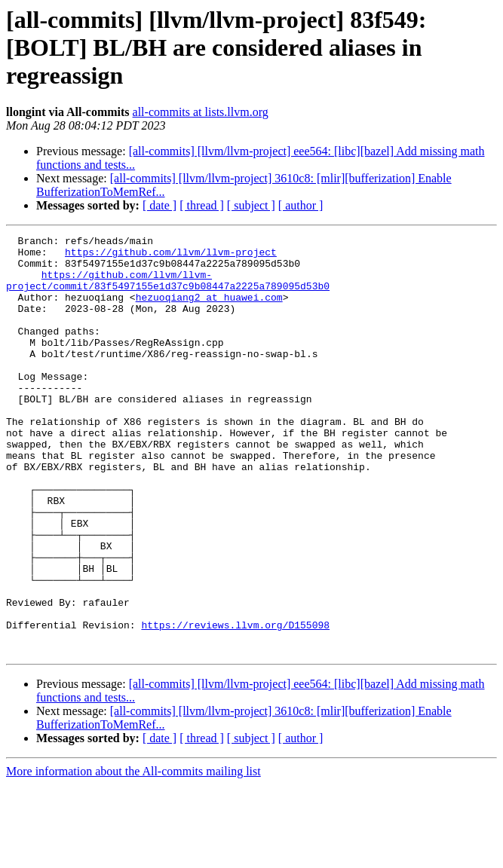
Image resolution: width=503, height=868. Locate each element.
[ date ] (159, 205)
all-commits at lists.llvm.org (201, 112)
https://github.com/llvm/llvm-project (171, 256)
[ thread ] (202, 205)
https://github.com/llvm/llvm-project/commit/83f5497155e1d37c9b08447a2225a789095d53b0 (168, 290)
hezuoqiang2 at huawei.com (209, 310)
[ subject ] (251, 205)
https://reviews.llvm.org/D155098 (235, 704)
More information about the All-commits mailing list (133, 855)
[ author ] (301, 205)
